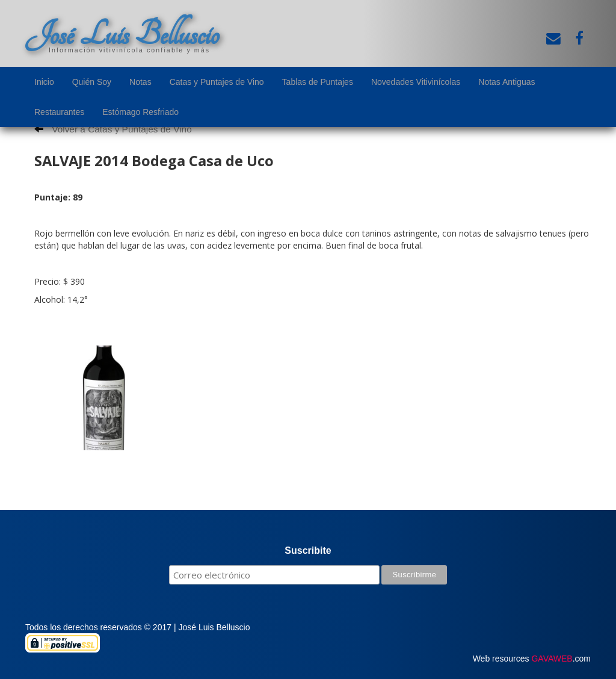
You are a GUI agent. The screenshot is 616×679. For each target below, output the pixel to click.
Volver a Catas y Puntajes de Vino (113, 129)
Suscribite (308, 550)
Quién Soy (92, 82)
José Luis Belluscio (122, 34)
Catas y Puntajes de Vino (217, 82)
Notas (140, 82)
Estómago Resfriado (140, 112)
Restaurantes (59, 112)
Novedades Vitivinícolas (416, 82)
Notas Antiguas (507, 82)
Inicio (44, 82)
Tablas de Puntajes (318, 82)
